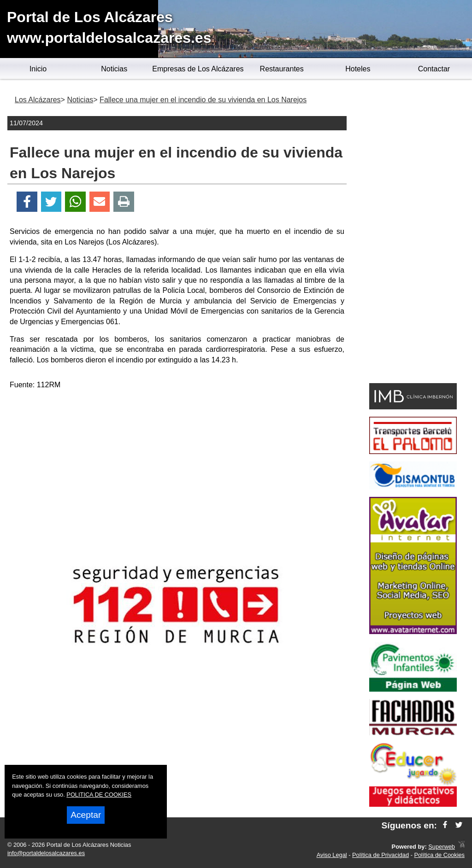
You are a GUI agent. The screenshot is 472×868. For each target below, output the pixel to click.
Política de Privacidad (381, 855)
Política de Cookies (439, 855)
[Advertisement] (177, 462)
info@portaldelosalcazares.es (46, 853)
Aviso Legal (332, 855)
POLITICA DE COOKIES (99, 795)
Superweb (442, 847)
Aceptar (86, 815)
